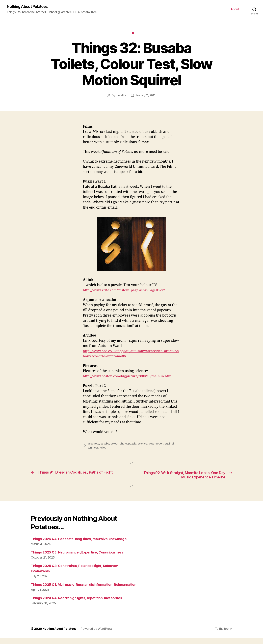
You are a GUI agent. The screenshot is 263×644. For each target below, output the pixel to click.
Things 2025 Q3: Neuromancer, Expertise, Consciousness (79, 553)
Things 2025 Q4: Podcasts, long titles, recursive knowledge (81, 539)
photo (124, 444)
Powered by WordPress (97, 635)
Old (131, 34)
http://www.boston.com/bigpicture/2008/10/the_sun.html (130, 377)
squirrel (171, 444)
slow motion (157, 444)
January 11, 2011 (146, 96)
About (235, 9)
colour (115, 444)
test (96, 448)
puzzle (133, 444)
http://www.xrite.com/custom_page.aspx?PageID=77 (126, 291)
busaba (105, 444)
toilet (103, 448)
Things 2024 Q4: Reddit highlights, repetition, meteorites (79, 604)
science (143, 444)
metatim (121, 96)
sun (90, 448)
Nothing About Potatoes (29, 7)
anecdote (94, 444)
